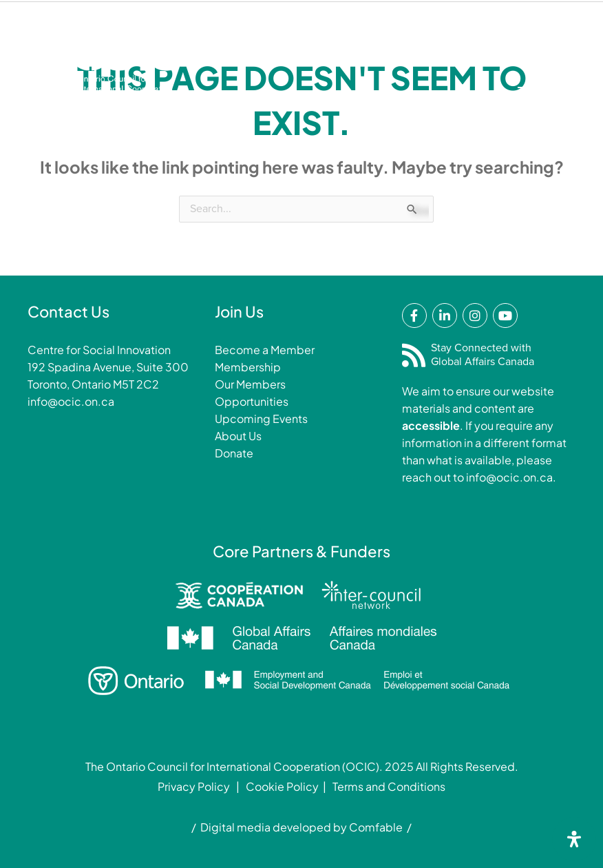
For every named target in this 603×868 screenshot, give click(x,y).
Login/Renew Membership (444, 46)
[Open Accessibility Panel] (574, 839)
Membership (315, 46)
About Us (238, 436)
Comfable (376, 827)
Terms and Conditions (389, 786)
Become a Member (265, 350)
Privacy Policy (194, 786)
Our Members (250, 384)
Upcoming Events (261, 418)
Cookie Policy (282, 786)
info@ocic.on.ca (71, 401)
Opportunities (252, 401)
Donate (235, 46)
